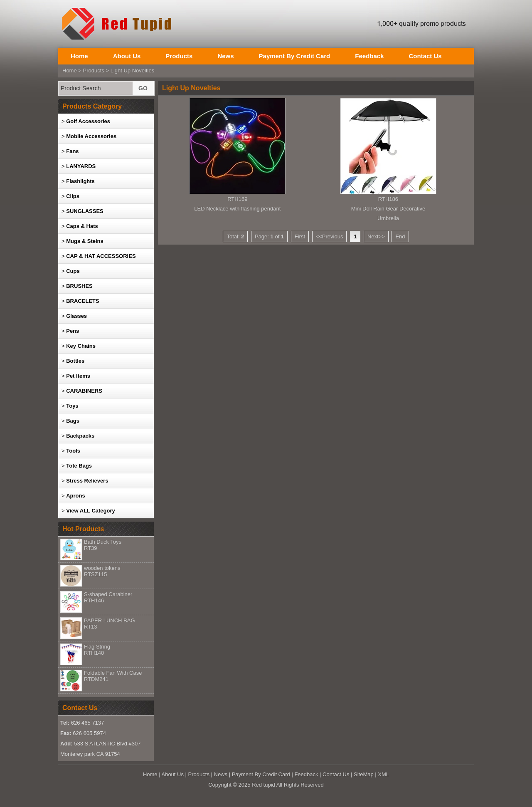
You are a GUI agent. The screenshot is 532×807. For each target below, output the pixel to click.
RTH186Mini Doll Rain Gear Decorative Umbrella (388, 209)
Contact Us (425, 56)
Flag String (97, 650)
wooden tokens (102, 571)
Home (79, 56)
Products (179, 56)
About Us (127, 56)
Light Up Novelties (133, 71)
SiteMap (364, 774)
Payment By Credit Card (295, 56)
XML (383, 774)
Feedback (369, 56)
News (225, 56)
